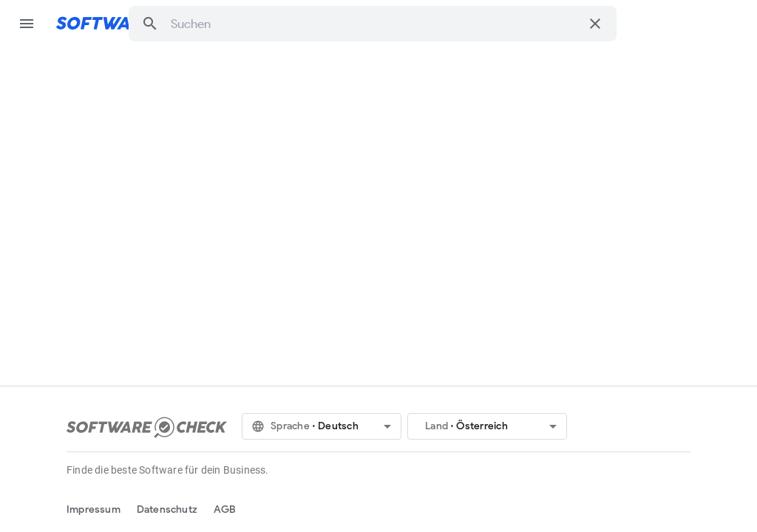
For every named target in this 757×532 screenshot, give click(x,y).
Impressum (94, 509)
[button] (150, 24)
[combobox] (375, 24)
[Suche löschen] (595, 24)
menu (27, 24)
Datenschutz (167, 509)
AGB (225, 509)
